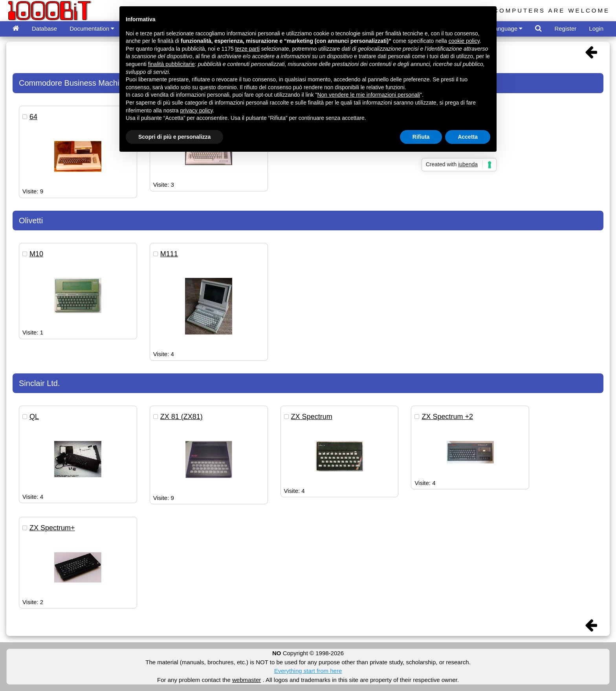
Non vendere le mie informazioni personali (368, 95)
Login (596, 28)
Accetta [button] (468, 137)
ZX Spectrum (312, 417)
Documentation (92, 28)
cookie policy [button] (464, 41)
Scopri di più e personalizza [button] (174, 137)
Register (565, 28)
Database (44, 28)
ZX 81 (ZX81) (181, 417)
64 (33, 117)
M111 (169, 254)
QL (34, 417)
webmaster (247, 680)
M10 (36, 254)
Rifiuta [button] (421, 137)
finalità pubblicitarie (171, 64)
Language (507, 28)
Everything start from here (308, 671)
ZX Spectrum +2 (447, 417)
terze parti (247, 49)
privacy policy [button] (197, 110)
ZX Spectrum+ (52, 528)
